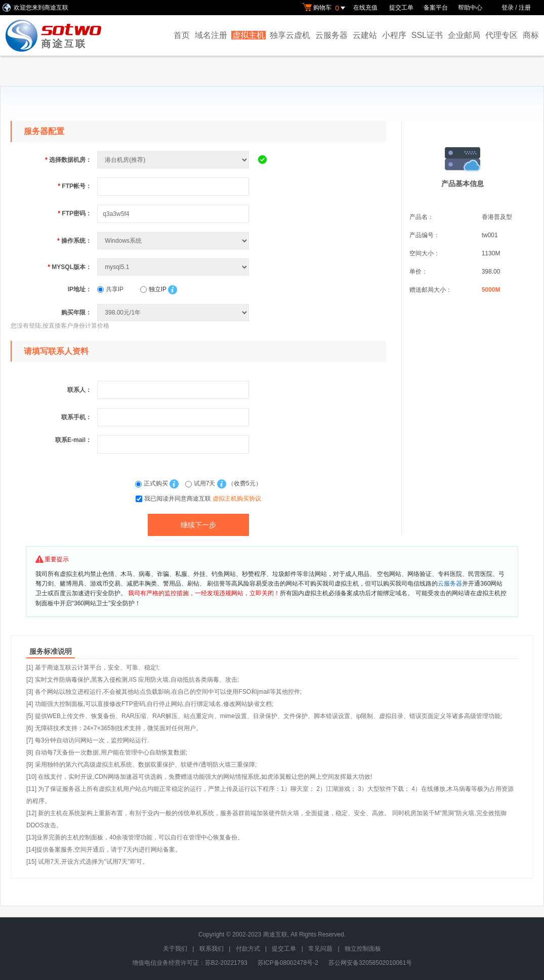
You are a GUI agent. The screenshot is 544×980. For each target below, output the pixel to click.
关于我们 (175, 949)
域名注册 (211, 35)
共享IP (110, 289)
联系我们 (212, 949)
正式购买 (152, 483)
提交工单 (401, 8)
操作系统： (74, 241)
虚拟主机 (248, 35)
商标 (531, 35)
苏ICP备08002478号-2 (288, 963)
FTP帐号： (75, 186)
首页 (182, 35)
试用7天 (201, 483)
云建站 (365, 35)
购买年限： (76, 313)
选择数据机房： (68, 160)
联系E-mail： (73, 440)
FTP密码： (75, 213)
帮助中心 (470, 8)
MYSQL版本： (70, 267)
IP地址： (80, 289)
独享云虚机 (290, 35)
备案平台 (436, 8)
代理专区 (501, 35)
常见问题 (320, 949)
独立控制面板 (363, 949)
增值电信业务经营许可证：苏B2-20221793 (190, 963)
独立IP (153, 289)
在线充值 (366, 8)
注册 (525, 8)
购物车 (325, 8)
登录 (508, 8)
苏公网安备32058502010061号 (370, 963)
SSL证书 (427, 35)
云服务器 (331, 35)
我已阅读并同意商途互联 (203, 499)
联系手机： (76, 417)
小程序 (394, 35)
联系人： (79, 390)
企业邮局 (464, 35)
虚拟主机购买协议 (237, 499)
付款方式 (248, 949)
